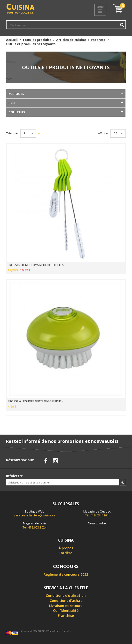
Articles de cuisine (71, 40)
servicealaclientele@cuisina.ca (35, 515)
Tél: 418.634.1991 (97, 514)
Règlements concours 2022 (66, 574)
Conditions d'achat (66, 601)
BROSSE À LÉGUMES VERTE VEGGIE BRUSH (36, 401)
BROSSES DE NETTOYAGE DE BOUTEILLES (36, 265)
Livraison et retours (66, 606)
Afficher (103, 133)
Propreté (98, 40)
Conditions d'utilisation (66, 595)
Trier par (12, 133)
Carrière (65, 553)
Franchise (66, 616)
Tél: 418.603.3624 (35, 525)
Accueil (12, 40)
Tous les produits (37, 40)
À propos (66, 548)
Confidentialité (66, 610)
